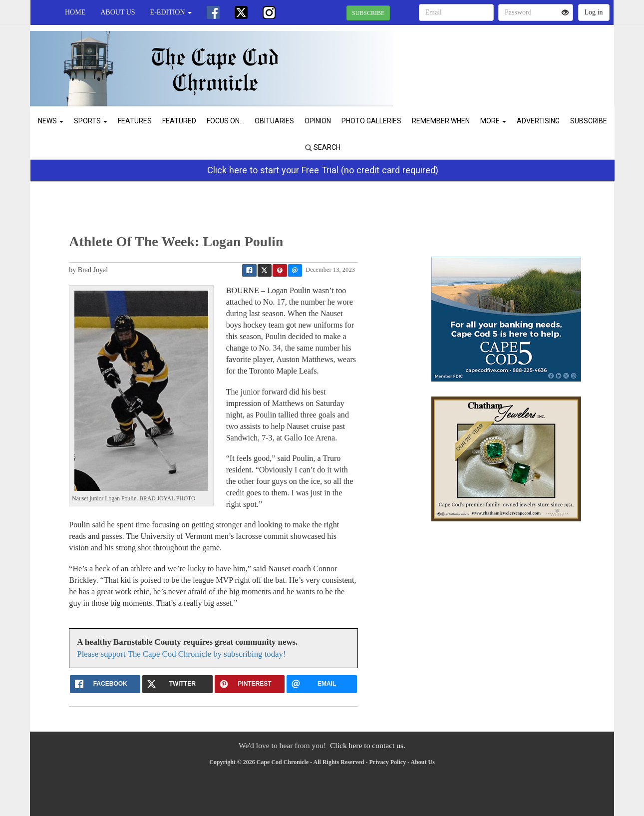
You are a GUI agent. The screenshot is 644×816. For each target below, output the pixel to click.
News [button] (51, 121)
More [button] (493, 121)
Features (135, 121)
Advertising (538, 121)
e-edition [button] (171, 12)
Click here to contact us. (368, 745)
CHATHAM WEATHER (522, 60)
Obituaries (274, 121)
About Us (118, 12)
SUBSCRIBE (368, 13)
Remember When (441, 121)
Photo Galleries (371, 121)
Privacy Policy (388, 762)
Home (75, 12)
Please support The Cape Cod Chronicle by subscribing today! (181, 654)
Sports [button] (91, 121)
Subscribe (589, 121)
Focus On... (225, 121)
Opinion (318, 121)
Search (323, 147)
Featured (179, 121)
